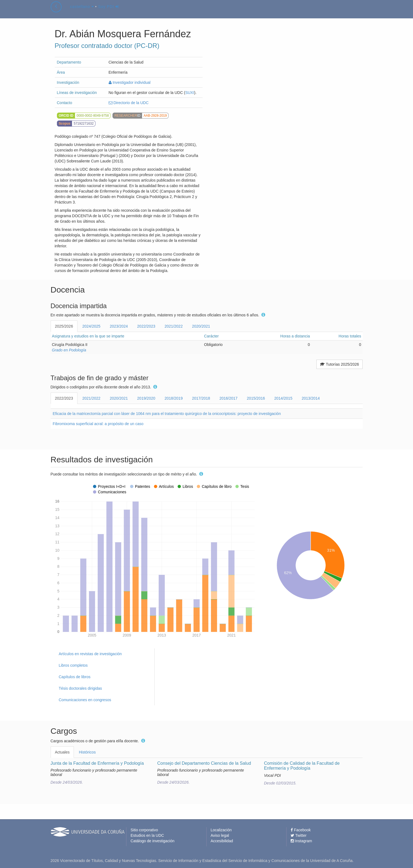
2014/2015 (283, 398)
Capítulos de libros (75, 677)
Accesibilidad (222, 841)
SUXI (190, 93)
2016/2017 (229, 398)
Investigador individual (130, 82)
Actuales (62, 752)
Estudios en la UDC (147, 835)
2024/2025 (91, 326)
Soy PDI (109, 12)
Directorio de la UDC (129, 103)
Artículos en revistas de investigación (90, 654)
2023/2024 (119, 326)
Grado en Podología (69, 350)
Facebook (301, 830)
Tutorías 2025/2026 (340, 364)
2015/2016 (256, 398)
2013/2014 (311, 398)
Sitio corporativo (144, 830)
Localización (221, 830)
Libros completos (73, 665)
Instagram (301, 841)
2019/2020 (146, 398)
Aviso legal (220, 835)
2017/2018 (201, 398)
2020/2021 (201, 326)
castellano (82, 12)
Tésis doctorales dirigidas (80, 688)
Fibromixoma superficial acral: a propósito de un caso (98, 424)
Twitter (299, 835)
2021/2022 (174, 326)
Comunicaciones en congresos (85, 700)
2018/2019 (174, 398)
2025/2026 (64, 326)
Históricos (87, 752)
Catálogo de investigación (152, 841)
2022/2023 (146, 326)
